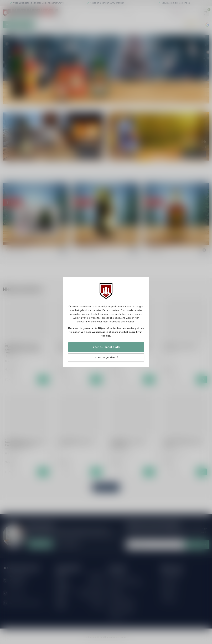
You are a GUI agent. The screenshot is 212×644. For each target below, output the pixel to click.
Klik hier (92, 322)
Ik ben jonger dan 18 (106, 357)
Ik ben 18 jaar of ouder (106, 347)
